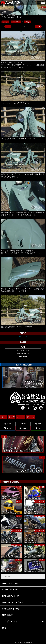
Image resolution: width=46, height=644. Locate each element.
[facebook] (22, 408)
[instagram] (34, 408)
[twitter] (28, 408)
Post (23, 424)
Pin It (38, 424)
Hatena (8, 428)
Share (8, 424)
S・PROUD (23, 336)
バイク (27, 22)
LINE (38, 428)
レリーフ (21, 417)
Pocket (23, 428)
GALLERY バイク (11, 596)
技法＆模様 (7, 615)
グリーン (30, 417)
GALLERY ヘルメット (13, 602)
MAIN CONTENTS (11, 583)
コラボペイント (10, 621)
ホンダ (12, 417)
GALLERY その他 (11, 609)
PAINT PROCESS (10, 590)
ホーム (5, 22)
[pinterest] (40, 408)
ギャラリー (16, 22)
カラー (5, 628)
